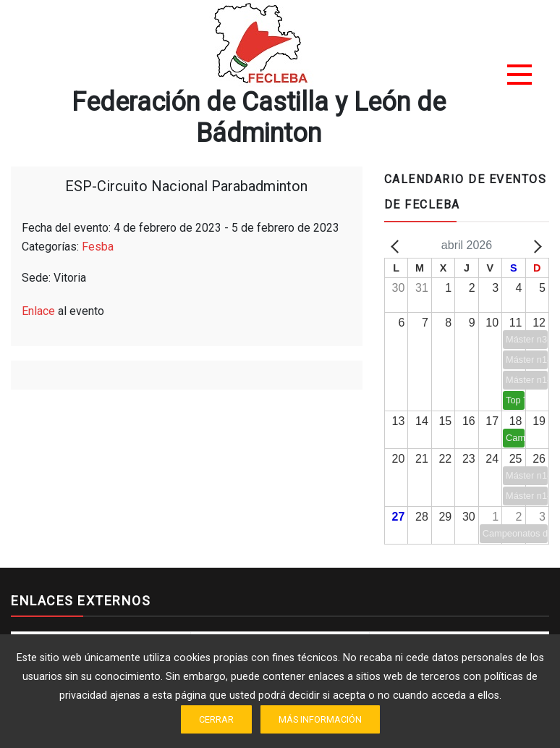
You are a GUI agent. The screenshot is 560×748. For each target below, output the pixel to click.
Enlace (38, 311)
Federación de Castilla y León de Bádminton (259, 118)
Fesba (98, 247)
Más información (320, 719)
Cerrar (216, 719)
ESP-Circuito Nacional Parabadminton (186, 186)
